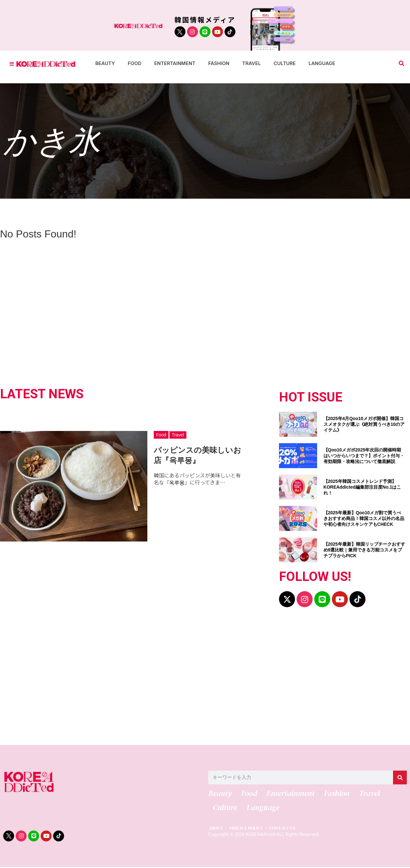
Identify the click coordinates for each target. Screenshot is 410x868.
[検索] (400, 777)
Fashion (219, 63)
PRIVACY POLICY (247, 829)
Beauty (105, 63)
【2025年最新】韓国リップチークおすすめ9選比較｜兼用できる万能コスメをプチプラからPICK (364, 550)
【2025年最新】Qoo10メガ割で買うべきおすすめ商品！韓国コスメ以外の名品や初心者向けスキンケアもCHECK (364, 518)
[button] (402, 64)
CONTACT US (285, 829)
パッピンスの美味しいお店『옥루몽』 (197, 455)
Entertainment (175, 63)
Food (135, 63)
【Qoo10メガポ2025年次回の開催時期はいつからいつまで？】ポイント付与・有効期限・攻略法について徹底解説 (364, 456)
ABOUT (216, 829)
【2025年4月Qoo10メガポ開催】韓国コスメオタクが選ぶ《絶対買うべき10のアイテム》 (364, 424)
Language (322, 63)
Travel (251, 63)
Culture (285, 63)
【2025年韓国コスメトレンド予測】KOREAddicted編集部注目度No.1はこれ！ (362, 487)
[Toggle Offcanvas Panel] (12, 64)
